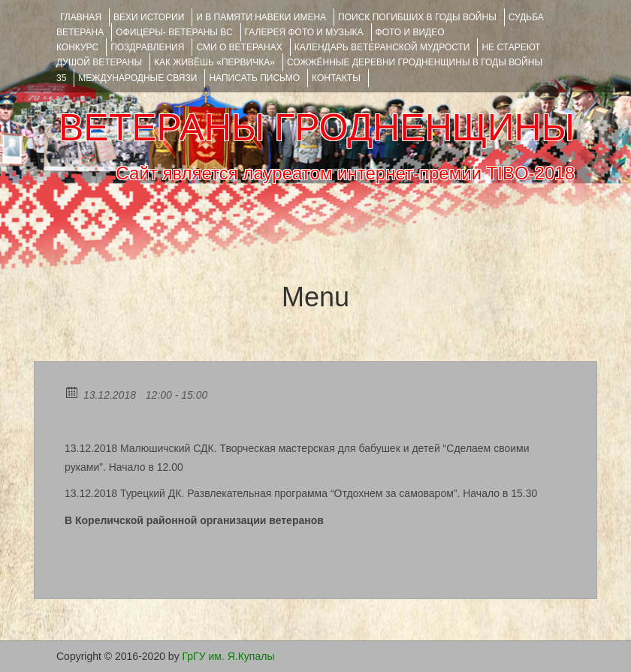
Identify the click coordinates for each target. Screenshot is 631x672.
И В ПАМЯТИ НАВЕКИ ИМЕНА (261, 17)
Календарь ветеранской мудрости (382, 47)
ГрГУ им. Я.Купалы (229, 656)
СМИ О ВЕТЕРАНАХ (239, 47)
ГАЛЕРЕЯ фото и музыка (304, 32)
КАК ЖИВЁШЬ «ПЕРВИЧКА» (214, 62)
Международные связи (137, 78)
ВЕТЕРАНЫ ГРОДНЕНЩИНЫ (317, 128)
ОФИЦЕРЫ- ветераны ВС (174, 32)
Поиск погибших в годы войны (417, 17)
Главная (81, 17)
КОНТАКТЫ (336, 78)
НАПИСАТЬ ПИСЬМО (254, 78)
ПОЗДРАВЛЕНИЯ (147, 47)
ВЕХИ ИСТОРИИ (149, 17)
